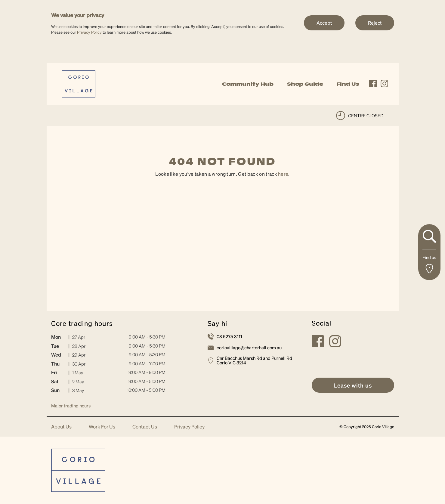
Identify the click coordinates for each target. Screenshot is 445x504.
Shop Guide (305, 84)
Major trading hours (71, 406)
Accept (324, 23)
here (283, 174)
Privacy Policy (89, 32)
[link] (79, 83)
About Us (61, 427)
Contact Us (145, 427)
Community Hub (248, 84)
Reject (375, 23)
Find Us (348, 84)
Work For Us (102, 427)
